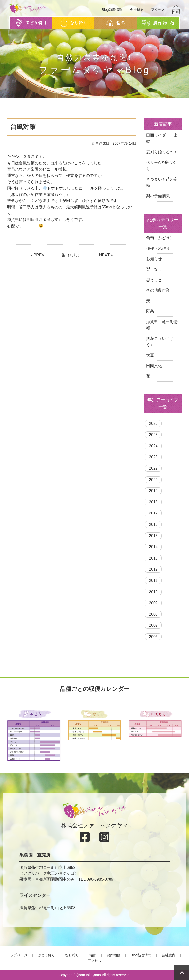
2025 (153, 435)
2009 (153, 603)
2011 (153, 581)
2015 (153, 536)
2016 (153, 524)
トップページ (17, 955)
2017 (153, 513)
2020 (153, 480)
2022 (153, 468)
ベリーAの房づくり (161, 166)
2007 (153, 625)
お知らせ (154, 259)
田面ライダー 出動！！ (162, 138)
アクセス (158, 10)
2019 (153, 491)
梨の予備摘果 (158, 196)
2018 (153, 502)
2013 (153, 558)
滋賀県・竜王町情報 (162, 325)
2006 (153, 637)
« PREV (37, 255)
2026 (153, 424)
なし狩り (72, 955)
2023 (153, 457)
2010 (153, 592)
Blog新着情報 (112, 10)
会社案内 (169, 955)
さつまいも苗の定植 (162, 182)
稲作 (93, 955)
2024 (153, 446)
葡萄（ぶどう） (160, 238)
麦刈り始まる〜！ (162, 152)
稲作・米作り (158, 248)
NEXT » (106, 255)
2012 (153, 569)
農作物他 (113, 955)
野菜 (150, 311)
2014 (153, 547)
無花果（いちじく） (160, 342)
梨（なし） (72, 255)
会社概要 (137, 10)
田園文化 (154, 366)
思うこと (154, 280)
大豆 (150, 355)
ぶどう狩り (46, 955)
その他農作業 (158, 290)
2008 (153, 614)
